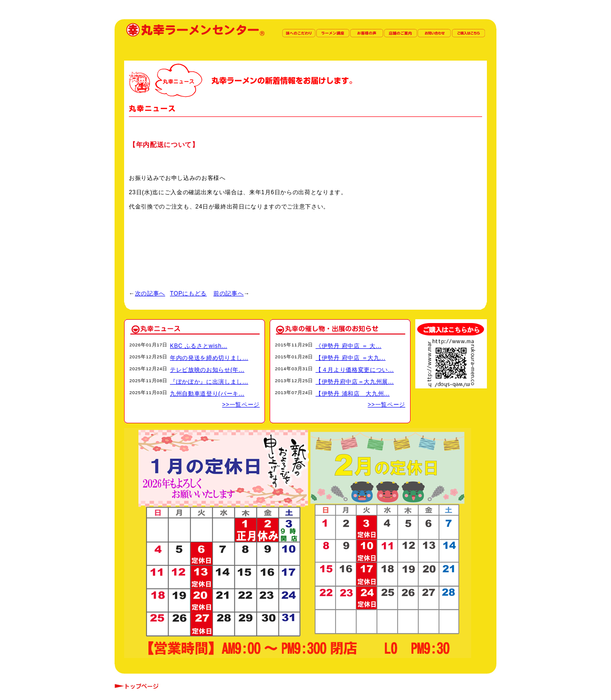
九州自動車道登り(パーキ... (207, 394)
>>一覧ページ (241, 405)
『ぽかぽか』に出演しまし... (209, 382)
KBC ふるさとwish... (199, 346)
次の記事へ (150, 293)
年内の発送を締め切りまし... (209, 358)
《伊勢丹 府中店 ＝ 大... (348, 346)
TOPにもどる (188, 293)
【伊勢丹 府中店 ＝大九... (351, 358)
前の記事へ (228, 293)
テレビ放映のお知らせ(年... (207, 370)
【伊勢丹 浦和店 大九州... (353, 394)
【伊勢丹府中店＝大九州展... (355, 382)
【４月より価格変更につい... (355, 370)
